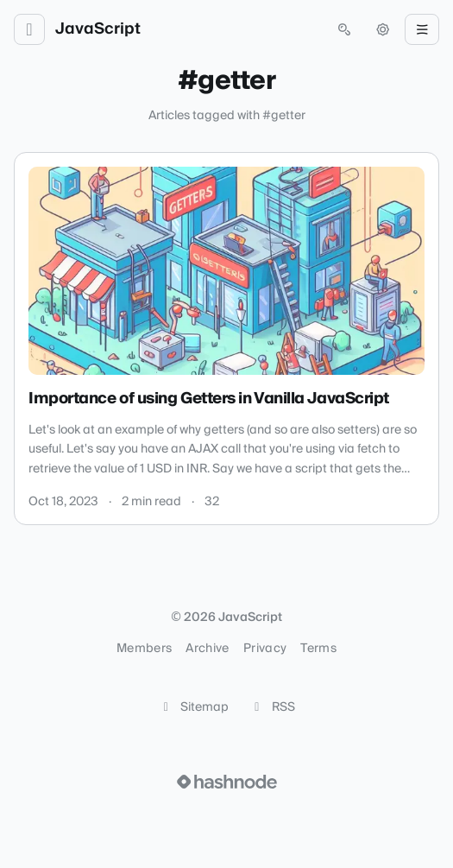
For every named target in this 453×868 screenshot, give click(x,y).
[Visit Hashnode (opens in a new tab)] (227, 782)
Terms (318, 649)
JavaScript (98, 29)
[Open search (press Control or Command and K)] (344, 29)
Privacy (265, 649)
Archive (207, 649)
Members (144, 649)
